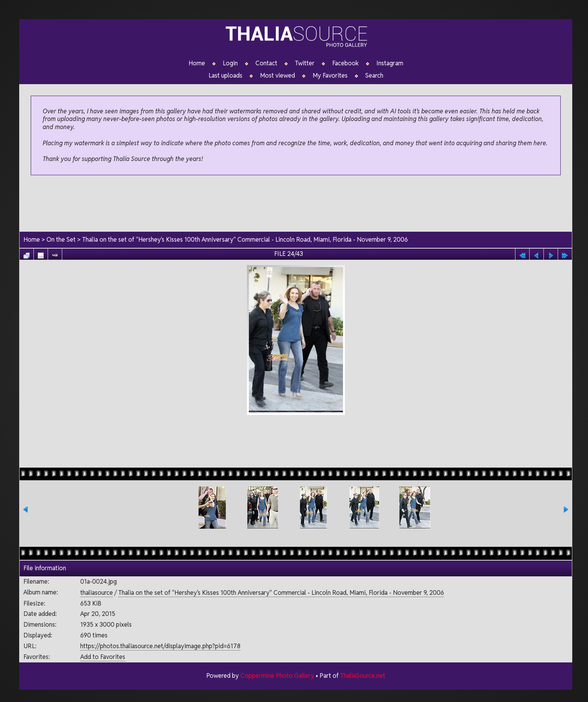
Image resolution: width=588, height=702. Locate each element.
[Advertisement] (296, 204)
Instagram (390, 63)
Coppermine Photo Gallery (277, 676)
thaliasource (97, 593)
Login (230, 63)
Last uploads (225, 76)
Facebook (345, 63)
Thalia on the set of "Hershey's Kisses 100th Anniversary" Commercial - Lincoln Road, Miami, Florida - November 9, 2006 (245, 240)
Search (374, 76)
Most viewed (277, 76)
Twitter (305, 63)
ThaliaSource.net (363, 676)
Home (197, 63)
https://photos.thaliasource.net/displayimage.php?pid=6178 (160, 646)
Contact (266, 63)
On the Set (61, 240)
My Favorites (330, 76)
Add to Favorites (103, 657)
